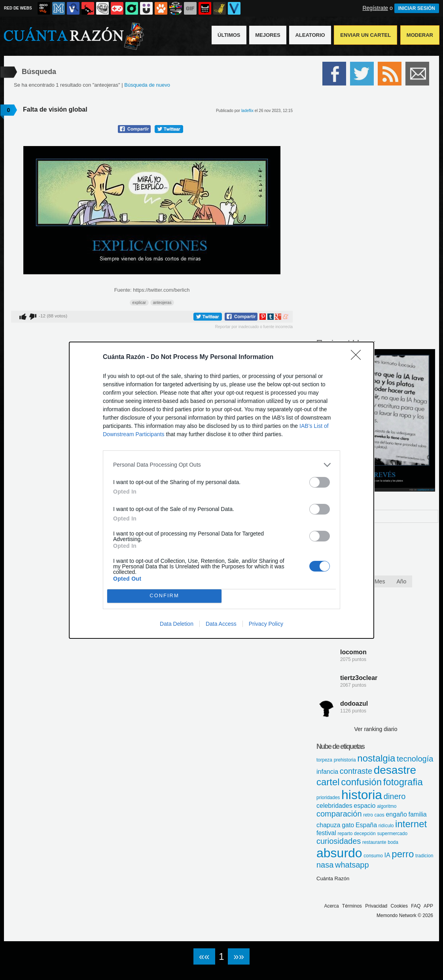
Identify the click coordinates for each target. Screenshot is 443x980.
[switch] (320, 482)
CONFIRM (164, 596)
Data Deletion (177, 624)
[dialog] (221, 490)
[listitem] (221, 465)
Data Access (221, 624)
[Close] (358, 357)
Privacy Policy (266, 624)
